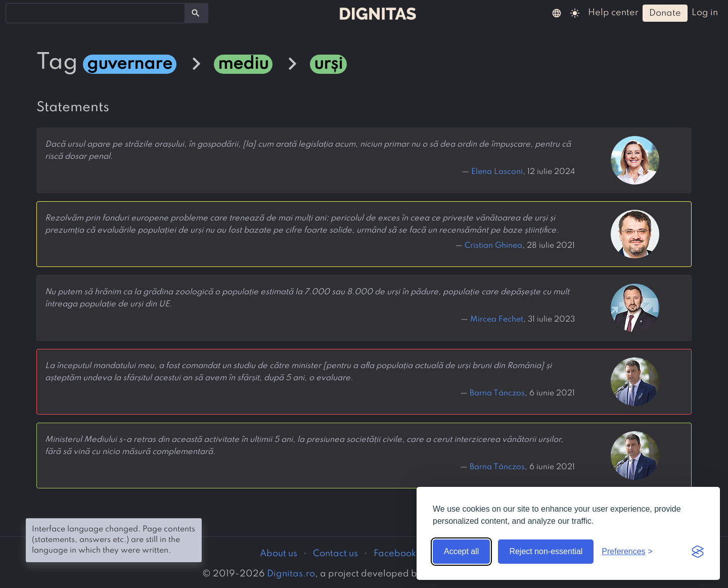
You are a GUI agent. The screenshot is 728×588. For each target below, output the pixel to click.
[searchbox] (15, 13)
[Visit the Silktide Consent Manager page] (698, 552)
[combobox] (95, 13)
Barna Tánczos (497, 393)
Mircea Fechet (497, 320)
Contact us (335, 554)
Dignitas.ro (291, 574)
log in (705, 13)
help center (613, 13)
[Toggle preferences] (627, 552)
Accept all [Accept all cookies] (461, 551)
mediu (243, 64)
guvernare (130, 64)
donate (665, 13)
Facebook (395, 554)
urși (328, 64)
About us (279, 554)
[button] (557, 13)
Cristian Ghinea (493, 246)
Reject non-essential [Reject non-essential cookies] (546, 551)
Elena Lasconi (497, 172)
